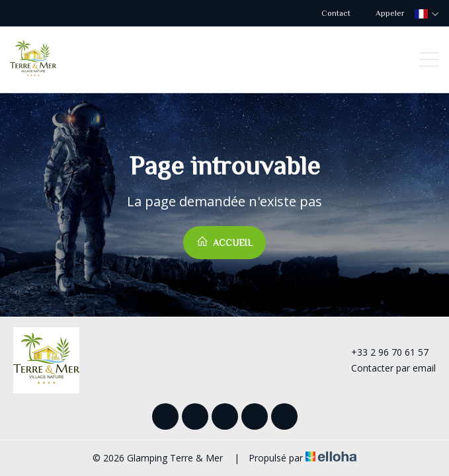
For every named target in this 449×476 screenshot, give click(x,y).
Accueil (224, 242)
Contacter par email (386, 368)
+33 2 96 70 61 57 (382, 352)
